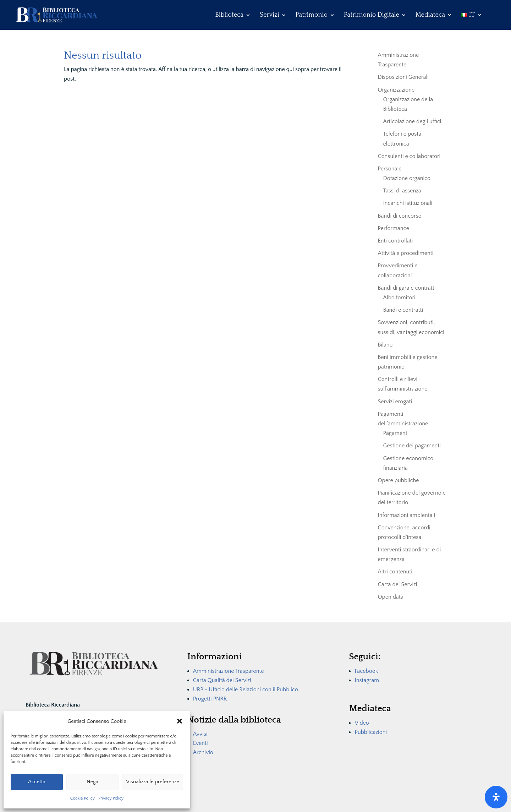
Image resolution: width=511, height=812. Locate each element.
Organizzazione (396, 90)
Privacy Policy (111, 798)
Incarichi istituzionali (408, 203)
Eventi (200, 743)
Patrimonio (312, 15)
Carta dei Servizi (398, 584)
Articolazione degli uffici (412, 121)
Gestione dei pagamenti (412, 446)
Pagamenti (396, 433)
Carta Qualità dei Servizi (222, 680)
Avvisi (200, 734)
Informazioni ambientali (407, 515)
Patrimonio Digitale (372, 15)
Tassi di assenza (402, 191)
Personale (390, 169)
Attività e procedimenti (406, 253)
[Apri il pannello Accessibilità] (496, 797)
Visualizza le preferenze (153, 782)
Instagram (367, 680)
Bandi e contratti (403, 310)
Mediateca (430, 15)
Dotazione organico (407, 178)
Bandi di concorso (400, 216)
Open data (391, 597)
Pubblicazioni (371, 732)
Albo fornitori (399, 298)
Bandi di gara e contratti (407, 288)
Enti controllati (395, 241)
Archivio (203, 752)
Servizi (270, 15)
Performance (394, 228)
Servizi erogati (395, 402)
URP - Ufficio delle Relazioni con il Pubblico (246, 690)
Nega (92, 782)
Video (362, 723)
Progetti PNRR (210, 699)
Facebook (366, 671)
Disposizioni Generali (403, 77)
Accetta (37, 782)
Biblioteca (229, 15)
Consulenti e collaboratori (409, 156)
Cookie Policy (83, 798)
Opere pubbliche (399, 480)
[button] (180, 721)
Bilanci (386, 345)
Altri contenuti (395, 572)
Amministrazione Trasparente (229, 671)
